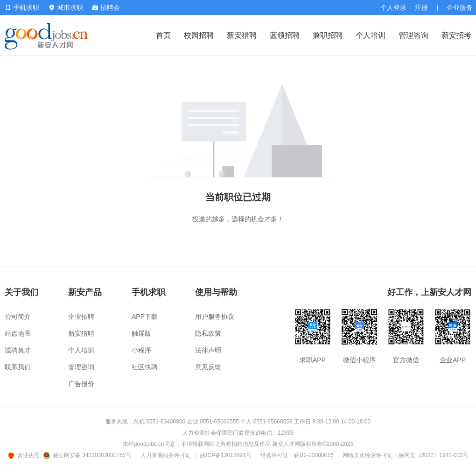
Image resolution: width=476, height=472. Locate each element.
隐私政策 (208, 333)
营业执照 (25, 455)
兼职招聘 (328, 35)
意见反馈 (208, 367)
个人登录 (393, 7)
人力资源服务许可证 (166, 455)
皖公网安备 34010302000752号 (88, 455)
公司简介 (18, 317)
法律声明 (208, 350)
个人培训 (371, 35)
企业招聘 (81, 317)
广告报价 (81, 384)
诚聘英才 (18, 350)
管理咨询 (413, 35)
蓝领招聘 (285, 35)
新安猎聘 (242, 35)
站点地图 (18, 333)
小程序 (141, 350)
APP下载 (145, 317)
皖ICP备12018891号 (226, 455)
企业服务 (460, 7)
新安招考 (456, 35)
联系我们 (18, 367)
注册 (421, 7)
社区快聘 (145, 367)
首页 (163, 35)
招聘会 (106, 7)
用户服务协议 (215, 317)
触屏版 (141, 333)
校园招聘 (199, 35)
